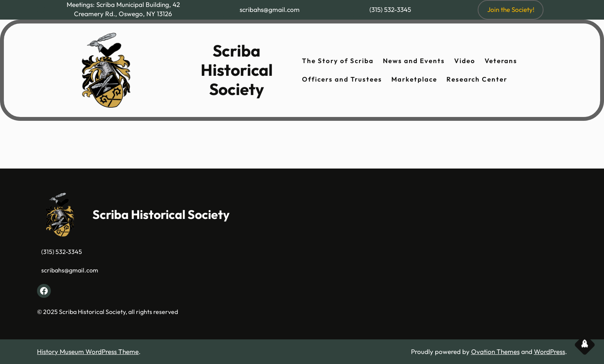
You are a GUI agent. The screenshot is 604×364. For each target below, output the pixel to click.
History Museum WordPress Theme (88, 351)
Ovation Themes (495, 351)
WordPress (549, 351)
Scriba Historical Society (237, 70)
